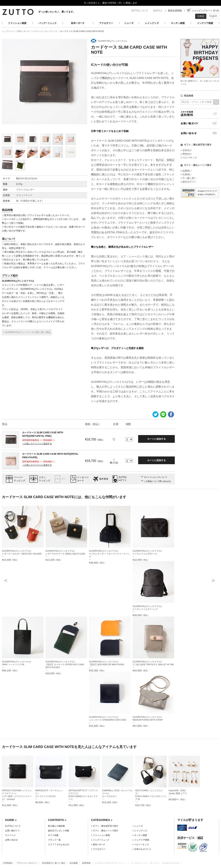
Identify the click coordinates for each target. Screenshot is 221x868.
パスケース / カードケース (45, 31)
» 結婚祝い (186, 171)
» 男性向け (186, 154)
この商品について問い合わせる (157, 481)
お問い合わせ (200, 133)
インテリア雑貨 (205, 23)
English (213, 16)
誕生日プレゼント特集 (59, 831)
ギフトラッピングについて (155, 477)
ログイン (158, 11)
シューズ (129, 23)
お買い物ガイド (200, 123)
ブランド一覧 (54, 840)
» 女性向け (186, 150)
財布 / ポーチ (78, 23)
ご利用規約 (7, 863)
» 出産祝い (186, 174)
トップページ (8, 31)
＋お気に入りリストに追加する (37, 444)
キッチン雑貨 (178, 23)
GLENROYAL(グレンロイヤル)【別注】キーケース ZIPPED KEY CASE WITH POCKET (65, 664)
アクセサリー (106, 23)
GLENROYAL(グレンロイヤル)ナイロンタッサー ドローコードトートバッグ (109, 554)
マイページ (10, 835)
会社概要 (74, 863)
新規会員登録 (175, 11)
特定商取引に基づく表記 (54, 863)
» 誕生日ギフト (188, 182)
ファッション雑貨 (17, 23)
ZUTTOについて (140, 11)
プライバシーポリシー (27, 863)
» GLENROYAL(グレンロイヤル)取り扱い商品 (27, 332)
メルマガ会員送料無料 (200, 114)
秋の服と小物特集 (56, 826)
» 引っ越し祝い (188, 178)
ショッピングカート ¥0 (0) (205, 11)
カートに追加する (156, 439)
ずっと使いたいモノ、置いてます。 (57, 12)
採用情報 (86, 863)
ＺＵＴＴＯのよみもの (59, 844)
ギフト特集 (53, 835)
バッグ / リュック (48, 23)
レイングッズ (152, 23)
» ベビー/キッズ (189, 158)
